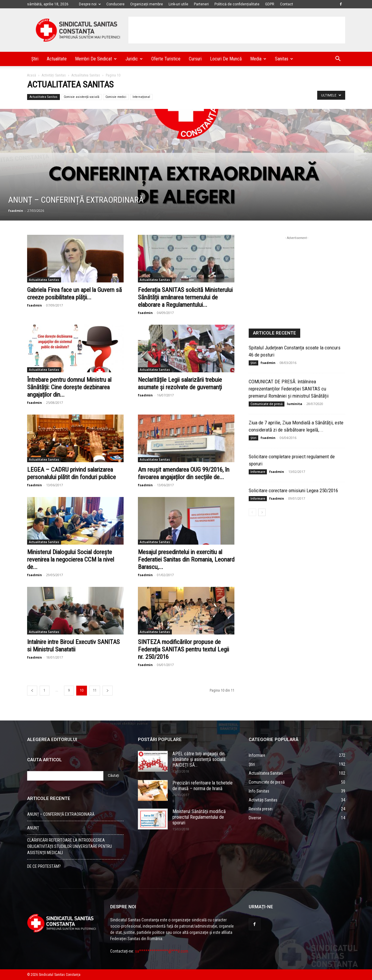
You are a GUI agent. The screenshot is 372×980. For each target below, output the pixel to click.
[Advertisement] (237, 30)
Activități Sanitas (54, 75)
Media (258, 59)
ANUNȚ (33, 828)
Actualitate (57, 59)
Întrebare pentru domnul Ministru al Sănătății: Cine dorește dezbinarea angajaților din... (69, 387)
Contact (287, 4)
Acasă (32, 75)
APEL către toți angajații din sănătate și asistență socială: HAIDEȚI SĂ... (199, 759)
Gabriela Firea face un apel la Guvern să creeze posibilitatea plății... (74, 294)
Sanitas (284, 59)
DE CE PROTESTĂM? (44, 866)
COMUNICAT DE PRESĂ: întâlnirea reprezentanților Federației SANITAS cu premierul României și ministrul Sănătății (289, 389)
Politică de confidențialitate (237, 4)
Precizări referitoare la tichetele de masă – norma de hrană (203, 786)
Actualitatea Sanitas (86, 75)
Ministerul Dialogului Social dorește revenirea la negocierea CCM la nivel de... (71, 559)
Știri (35, 59)
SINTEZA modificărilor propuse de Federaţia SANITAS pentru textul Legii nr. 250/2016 (183, 649)
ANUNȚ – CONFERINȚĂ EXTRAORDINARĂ (61, 814)
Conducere (115, 4)
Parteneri (201, 4)
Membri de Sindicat (96, 59)
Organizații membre (147, 4)
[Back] (32, 691)
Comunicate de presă (267, 404)
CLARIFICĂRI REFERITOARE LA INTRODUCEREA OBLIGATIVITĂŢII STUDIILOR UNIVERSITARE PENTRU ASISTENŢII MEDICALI (70, 846)
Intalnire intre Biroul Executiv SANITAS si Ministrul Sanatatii (73, 646)
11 (95, 690)
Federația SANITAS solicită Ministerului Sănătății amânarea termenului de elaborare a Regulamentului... (185, 297)
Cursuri (195, 59)
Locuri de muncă (226, 59)
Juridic (134, 59)
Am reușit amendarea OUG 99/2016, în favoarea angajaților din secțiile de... (184, 473)
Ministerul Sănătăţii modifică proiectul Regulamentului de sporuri (199, 817)
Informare (258, 472)
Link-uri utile (178, 4)
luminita (295, 404)
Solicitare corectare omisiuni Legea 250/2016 (293, 490)
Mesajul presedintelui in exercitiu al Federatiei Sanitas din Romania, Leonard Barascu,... (186, 559)
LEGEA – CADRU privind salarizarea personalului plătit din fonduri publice (71, 473)
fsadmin (16, 211)
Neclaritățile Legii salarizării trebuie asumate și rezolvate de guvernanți (180, 383)
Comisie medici (116, 97)
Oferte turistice (166, 59)
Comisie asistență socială (81, 97)
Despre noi (90, 4)
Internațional (141, 97)
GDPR (270, 4)
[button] (338, 59)
